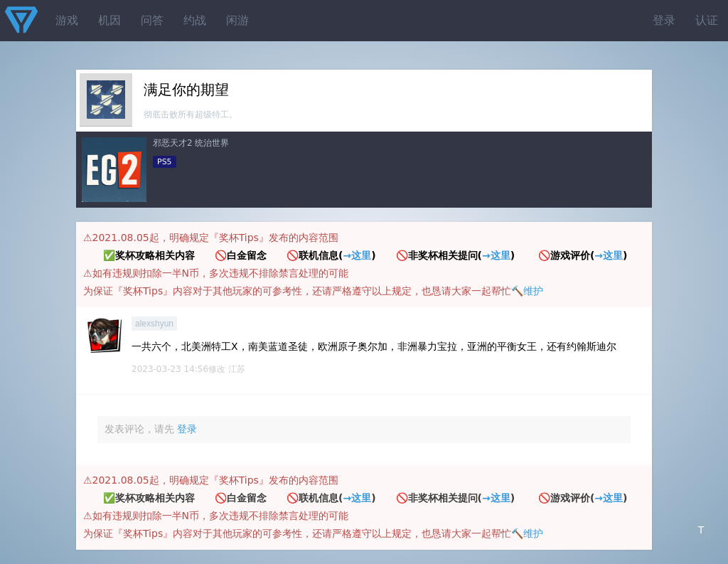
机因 (109, 20)
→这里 (357, 255)
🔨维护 (527, 291)
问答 (152, 20)
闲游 (237, 20)
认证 (707, 20)
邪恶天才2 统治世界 (191, 143)
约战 (195, 20)
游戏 (67, 20)
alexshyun (154, 324)
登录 (664, 20)
